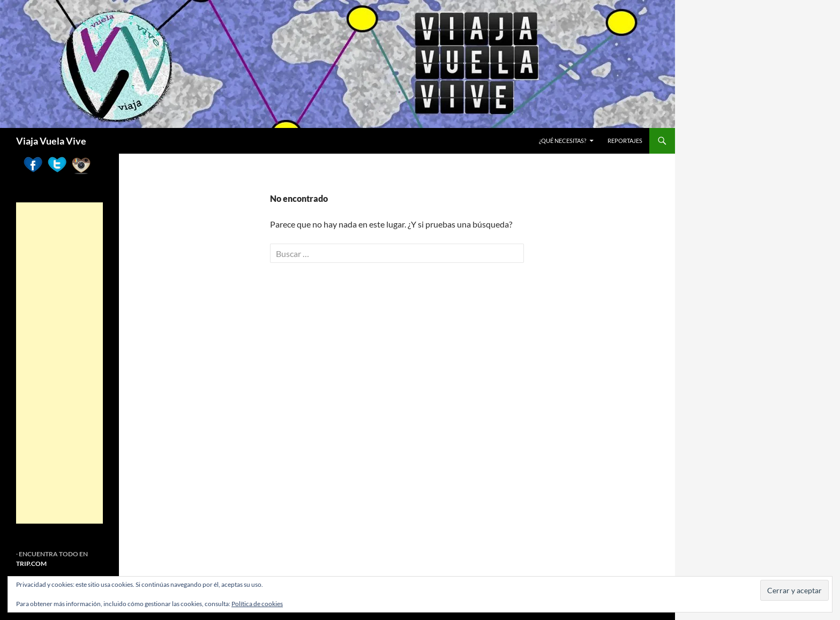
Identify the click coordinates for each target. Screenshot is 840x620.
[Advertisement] (59, 363)
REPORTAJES (625, 141)
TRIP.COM (31, 564)
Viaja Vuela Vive (51, 141)
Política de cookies (257, 604)
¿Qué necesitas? (562, 141)
